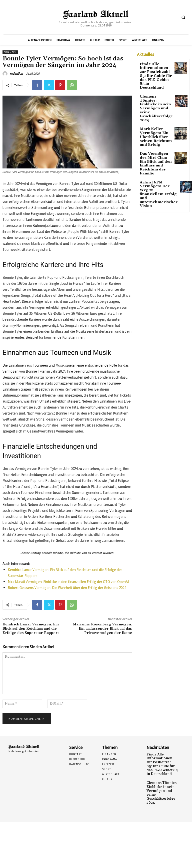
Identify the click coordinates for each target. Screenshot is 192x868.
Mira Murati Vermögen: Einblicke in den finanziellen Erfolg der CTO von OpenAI (68, 582)
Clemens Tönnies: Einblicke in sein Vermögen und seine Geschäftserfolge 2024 (156, 96)
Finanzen (10, 52)
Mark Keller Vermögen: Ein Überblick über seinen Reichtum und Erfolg (153, 118)
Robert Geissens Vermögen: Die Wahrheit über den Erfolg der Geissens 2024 (67, 588)
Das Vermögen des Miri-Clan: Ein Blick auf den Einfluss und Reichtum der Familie (156, 139)
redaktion (16, 73)
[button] (183, 17)
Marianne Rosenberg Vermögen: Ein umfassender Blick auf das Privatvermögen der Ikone (102, 629)
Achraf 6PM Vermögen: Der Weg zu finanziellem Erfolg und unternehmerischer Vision (156, 162)
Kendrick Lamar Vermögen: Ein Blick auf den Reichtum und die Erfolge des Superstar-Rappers (31, 629)
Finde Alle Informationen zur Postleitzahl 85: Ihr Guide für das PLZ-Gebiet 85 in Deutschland (155, 72)
